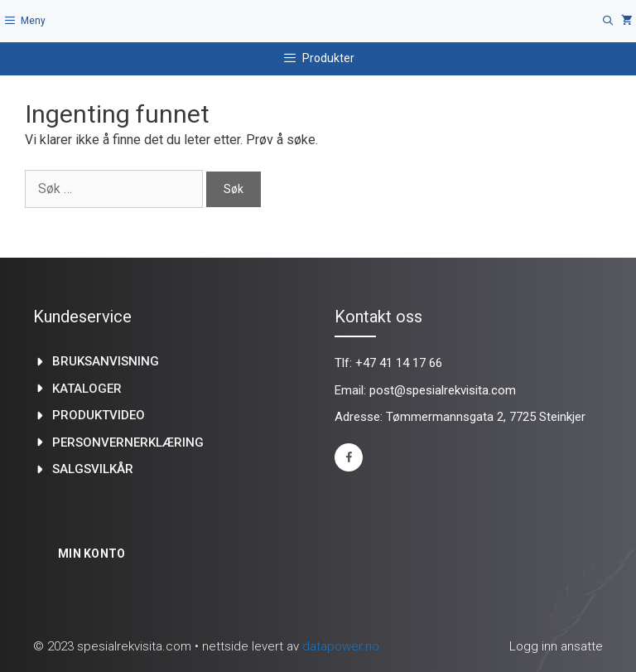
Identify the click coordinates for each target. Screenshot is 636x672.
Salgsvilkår (93, 469)
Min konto (92, 554)
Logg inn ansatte (556, 646)
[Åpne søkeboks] (608, 21)
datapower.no (341, 646)
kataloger (87, 389)
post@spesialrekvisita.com (443, 390)
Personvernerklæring (128, 442)
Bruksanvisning (106, 361)
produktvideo (99, 415)
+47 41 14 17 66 (399, 363)
